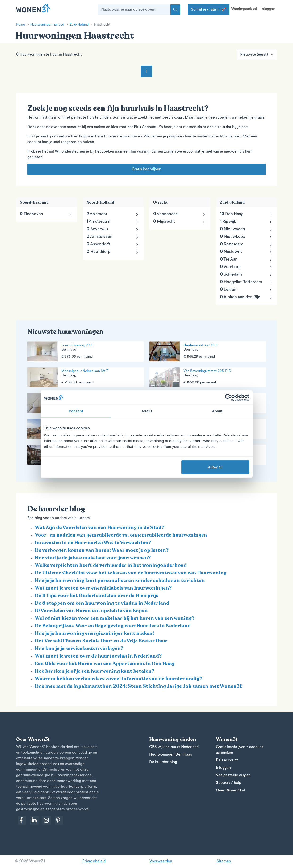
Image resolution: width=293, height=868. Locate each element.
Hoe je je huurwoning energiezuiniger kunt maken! (94, 633)
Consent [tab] (76, 411)
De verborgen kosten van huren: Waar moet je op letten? (102, 550)
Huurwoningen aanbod (47, 25)
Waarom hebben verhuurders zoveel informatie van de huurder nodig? (119, 679)
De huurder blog (163, 762)
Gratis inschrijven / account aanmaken (239, 750)
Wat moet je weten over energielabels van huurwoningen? (103, 588)
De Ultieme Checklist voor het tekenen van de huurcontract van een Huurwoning (131, 573)
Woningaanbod (244, 9)
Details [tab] (147, 411)
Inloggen (268, 9)
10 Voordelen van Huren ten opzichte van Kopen (91, 611)
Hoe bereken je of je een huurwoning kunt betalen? (95, 671)
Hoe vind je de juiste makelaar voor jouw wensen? (93, 558)
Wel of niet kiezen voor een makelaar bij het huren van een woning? (115, 618)
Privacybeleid (94, 861)
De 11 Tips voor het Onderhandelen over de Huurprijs (97, 596)
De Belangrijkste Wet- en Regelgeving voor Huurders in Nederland (113, 626)
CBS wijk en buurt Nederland (174, 747)
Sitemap (224, 861)
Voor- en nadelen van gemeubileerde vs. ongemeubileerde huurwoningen (121, 535)
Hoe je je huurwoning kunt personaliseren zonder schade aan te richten (120, 580)
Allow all (215, 467)
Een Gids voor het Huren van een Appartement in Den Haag (105, 664)
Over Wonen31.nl (231, 791)
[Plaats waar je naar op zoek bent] (134, 10)
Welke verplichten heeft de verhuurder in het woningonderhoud (111, 565)
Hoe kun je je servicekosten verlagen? (79, 648)
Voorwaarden (161, 861)
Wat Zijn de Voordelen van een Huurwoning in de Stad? (100, 528)
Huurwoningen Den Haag (171, 755)
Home (21, 25)
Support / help (229, 783)
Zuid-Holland (79, 25)
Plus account (227, 760)
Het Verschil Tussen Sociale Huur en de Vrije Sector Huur (101, 641)
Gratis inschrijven (146, 169)
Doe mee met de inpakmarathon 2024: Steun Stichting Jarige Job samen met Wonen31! (139, 686)
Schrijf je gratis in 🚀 (209, 10)
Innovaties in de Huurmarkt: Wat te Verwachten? (93, 543)
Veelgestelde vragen (233, 775)
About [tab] (217, 411)
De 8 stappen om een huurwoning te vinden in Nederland (102, 603)
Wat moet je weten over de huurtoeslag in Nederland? (98, 656)
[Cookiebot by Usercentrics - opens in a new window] (229, 397)
